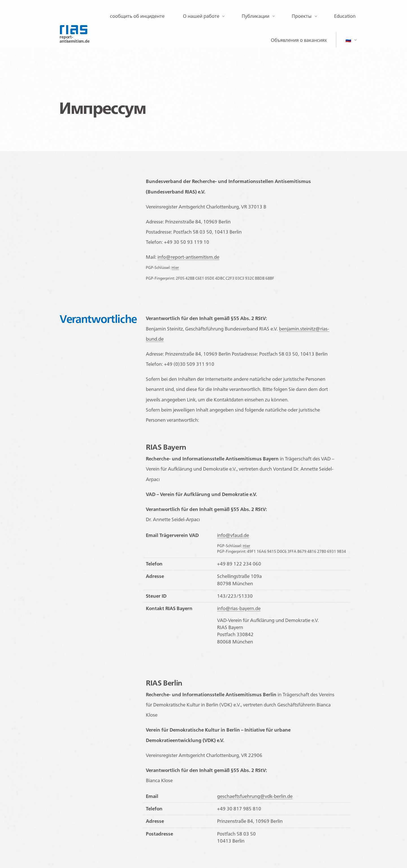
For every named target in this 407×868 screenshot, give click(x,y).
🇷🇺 (348, 40)
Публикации (256, 16)
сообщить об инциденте (137, 16)
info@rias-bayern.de (239, 608)
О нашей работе (201, 16)
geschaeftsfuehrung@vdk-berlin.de (255, 796)
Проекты (302, 16)
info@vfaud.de (233, 535)
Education (345, 16)
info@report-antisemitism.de (188, 257)
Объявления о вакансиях (299, 40)
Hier (175, 267)
